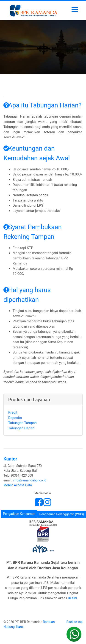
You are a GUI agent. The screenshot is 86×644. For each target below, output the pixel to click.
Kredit (13, 413)
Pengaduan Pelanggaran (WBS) (62, 514)
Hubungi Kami (14, 627)
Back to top (75, 622)
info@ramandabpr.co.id (29, 480)
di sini (73, 598)
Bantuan (49, 622)
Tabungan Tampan (22, 423)
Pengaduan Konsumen (19, 514)
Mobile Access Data (18, 485)
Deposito (15, 418)
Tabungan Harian (21, 428)
